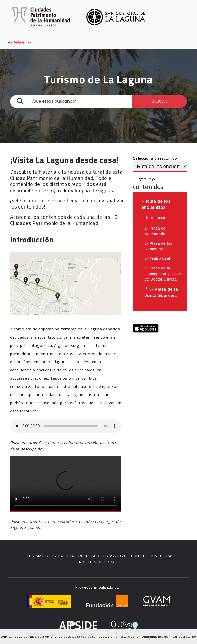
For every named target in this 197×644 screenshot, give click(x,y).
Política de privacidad (103, 556)
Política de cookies (100, 562)
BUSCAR (159, 101)
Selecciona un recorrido (155, 158)
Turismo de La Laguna (51, 556)
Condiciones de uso (152, 556)
